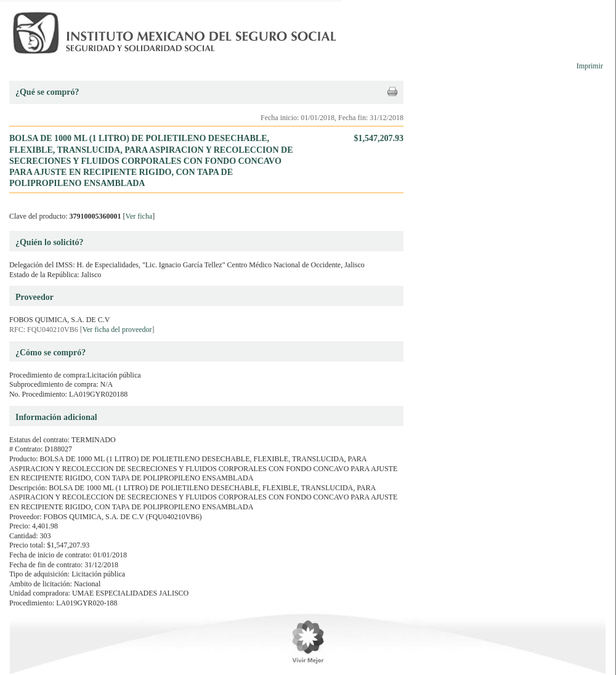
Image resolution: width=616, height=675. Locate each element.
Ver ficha (139, 216)
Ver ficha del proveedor (117, 329)
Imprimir (590, 66)
